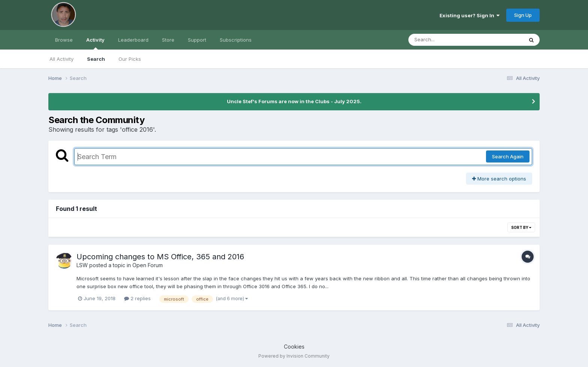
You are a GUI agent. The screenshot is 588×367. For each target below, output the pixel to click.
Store (168, 40)
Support (197, 40)
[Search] (445, 40)
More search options (499, 179)
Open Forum (148, 265)
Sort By (521, 227)
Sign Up (523, 15)
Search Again (508, 156)
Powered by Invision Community (294, 356)
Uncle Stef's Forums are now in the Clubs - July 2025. (294, 101)
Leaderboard (133, 40)
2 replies (137, 298)
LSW (82, 265)
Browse (64, 40)
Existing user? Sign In (469, 15)
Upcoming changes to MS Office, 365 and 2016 (160, 257)
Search (96, 59)
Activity (95, 43)
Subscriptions (236, 40)
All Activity (61, 59)
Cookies (294, 347)
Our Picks (130, 59)
